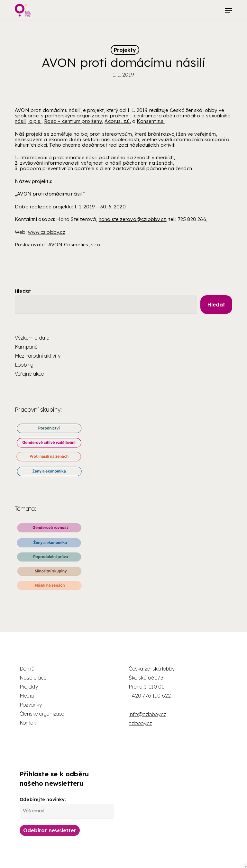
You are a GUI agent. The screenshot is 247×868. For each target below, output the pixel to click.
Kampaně (26, 347)
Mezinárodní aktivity (38, 356)
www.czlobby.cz (47, 232)
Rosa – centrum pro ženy (73, 121)
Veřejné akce (29, 374)
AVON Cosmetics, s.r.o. (75, 245)
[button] (229, 10)
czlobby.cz (140, 723)
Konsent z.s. (151, 121)
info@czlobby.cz (147, 714)
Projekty (125, 50)
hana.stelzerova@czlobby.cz (132, 219)
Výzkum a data (32, 338)
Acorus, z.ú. (118, 121)
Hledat (23, 291)
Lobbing (24, 365)
